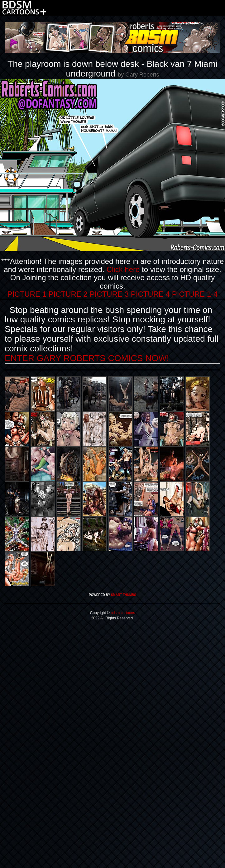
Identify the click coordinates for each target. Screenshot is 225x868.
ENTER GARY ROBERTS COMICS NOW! (87, 358)
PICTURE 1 (27, 294)
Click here (123, 269)
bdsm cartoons (122, 613)
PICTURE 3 (109, 294)
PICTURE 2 (68, 294)
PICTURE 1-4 (195, 294)
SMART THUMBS (124, 595)
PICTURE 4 (150, 294)
